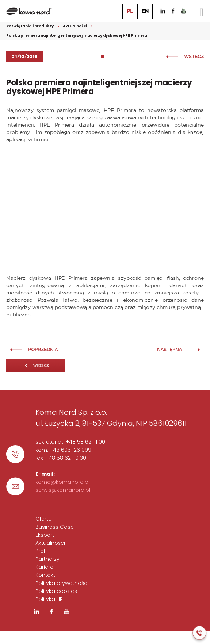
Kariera (45, 567)
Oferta (44, 519)
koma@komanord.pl (62, 482)
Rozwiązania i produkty (30, 26)
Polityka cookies (56, 591)
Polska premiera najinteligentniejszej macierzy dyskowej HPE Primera (77, 36)
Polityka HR (49, 599)
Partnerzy (47, 559)
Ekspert (45, 535)
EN (145, 11)
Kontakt (45, 575)
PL (130, 11)
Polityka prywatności (62, 583)
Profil (41, 551)
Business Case (55, 527)
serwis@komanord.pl (63, 490)
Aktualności (75, 26)
